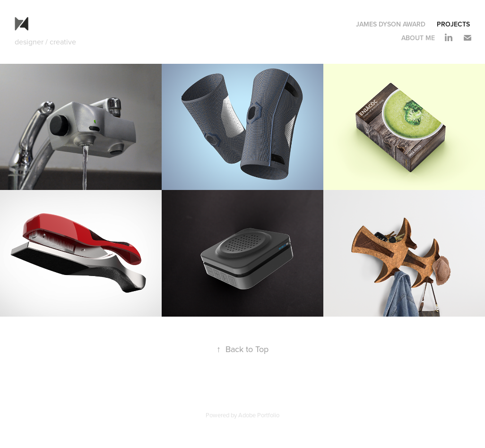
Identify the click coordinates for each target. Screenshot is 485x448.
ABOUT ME (418, 38)
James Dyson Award (391, 24)
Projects (453, 24)
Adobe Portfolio (259, 415)
